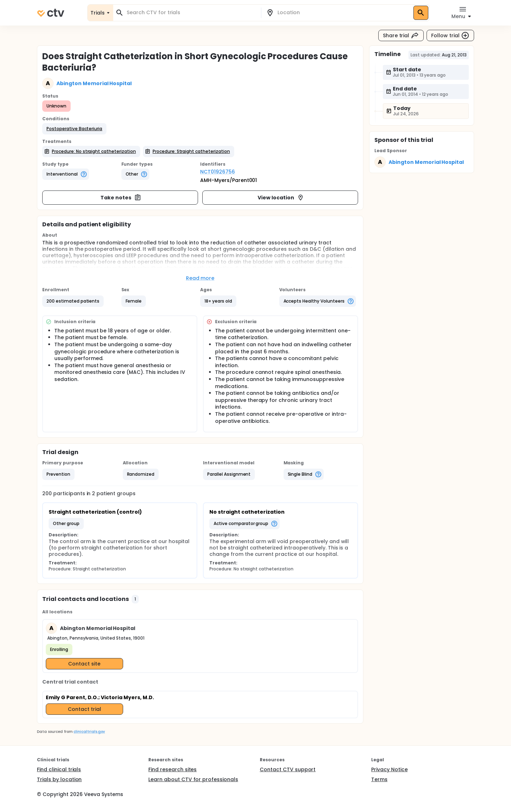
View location (281, 198)
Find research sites (172, 769)
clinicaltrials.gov (89, 732)
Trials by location (59, 779)
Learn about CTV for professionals (193, 779)
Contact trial (84, 709)
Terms (379, 779)
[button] (74, 129)
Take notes (121, 198)
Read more (200, 278)
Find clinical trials (59, 769)
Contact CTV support (288, 769)
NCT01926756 (218, 172)
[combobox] (191, 13)
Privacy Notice (389, 769)
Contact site (84, 664)
